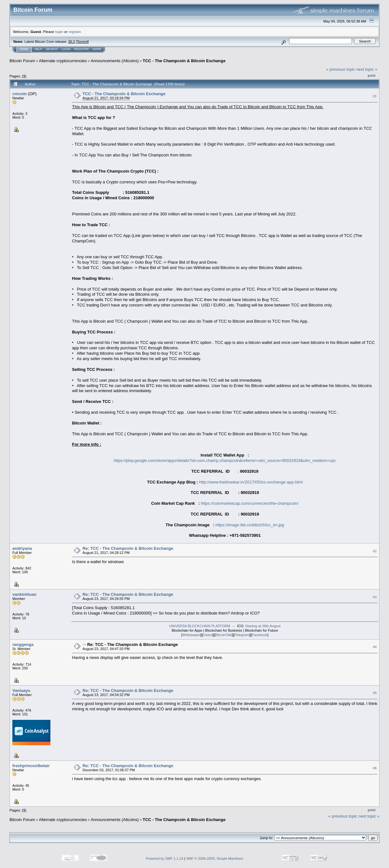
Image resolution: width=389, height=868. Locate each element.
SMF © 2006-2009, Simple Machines (215, 858)
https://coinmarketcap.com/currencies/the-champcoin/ (250, 503)
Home (24, 49)
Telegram (242, 635)
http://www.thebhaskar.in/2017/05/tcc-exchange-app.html (251, 482)
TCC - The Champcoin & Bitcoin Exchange (184, 61)
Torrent (82, 42)
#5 (375, 693)
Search (52, 49)
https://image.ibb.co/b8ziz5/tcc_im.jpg (250, 525)
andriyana (22, 548)
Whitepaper (191, 635)
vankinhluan (24, 594)
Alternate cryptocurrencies (63, 61)
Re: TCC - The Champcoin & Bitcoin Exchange (128, 548)
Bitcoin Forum (22, 61)
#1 (375, 96)
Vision (208, 635)
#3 (375, 597)
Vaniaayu (21, 690)
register (75, 32)
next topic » (367, 69)
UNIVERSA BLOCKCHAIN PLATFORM (199, 626)
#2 (375, 551)
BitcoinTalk (224, 635)
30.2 (71, 42)
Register (81, 49)
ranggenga (23, 644)
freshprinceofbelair (31, 766)
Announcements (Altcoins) (115, 61)
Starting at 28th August (263, 626)
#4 (375, 647)
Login (66, 49)
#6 (375, 768)
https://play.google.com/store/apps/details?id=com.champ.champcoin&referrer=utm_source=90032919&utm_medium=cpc (225, 460)
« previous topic (341, 69)
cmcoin (20, 94)
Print (372, 76)
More (97, 49)
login (59, 32)
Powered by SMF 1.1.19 (165, 858)
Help (38, 49)
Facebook (260, 635)
